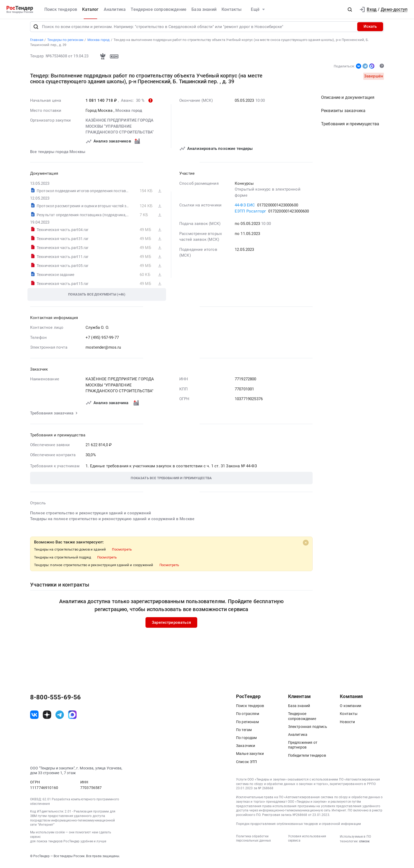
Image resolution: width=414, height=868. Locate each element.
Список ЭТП (247, 765)
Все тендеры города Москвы (58, 155)
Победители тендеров (307, 759)
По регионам (247, 725)
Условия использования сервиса (307, 842)
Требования (350, 128)
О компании (351, 709)
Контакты (232, 9)
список (364, 845)
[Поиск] (36, 30)
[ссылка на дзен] (47, 718)
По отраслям (248, 717)
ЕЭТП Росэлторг (250, 215)
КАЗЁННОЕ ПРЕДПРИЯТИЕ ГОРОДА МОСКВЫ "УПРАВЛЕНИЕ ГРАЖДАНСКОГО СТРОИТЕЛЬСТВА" (120, 130)
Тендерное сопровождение (159, 9)
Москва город (129, 114)
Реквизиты (343, 114)
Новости (347, 725)
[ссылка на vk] (34, 718)
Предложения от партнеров (303, 749)
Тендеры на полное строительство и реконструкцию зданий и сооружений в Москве (112, 523)
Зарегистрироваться (171, 626)
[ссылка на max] (72, 718)
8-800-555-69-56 (55, 701)
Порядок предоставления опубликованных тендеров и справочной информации (298, 827)
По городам (246, 741)
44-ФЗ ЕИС (245, 209)
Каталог (90, 9)
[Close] (306, 546)
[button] (350, 10)
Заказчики (246, 749)
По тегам (244, 733)
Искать (370, 30)
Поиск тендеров (61, 9)
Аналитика (115, 9)
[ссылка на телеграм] (60, 718)
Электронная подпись (308, 730)
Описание (348, 101)
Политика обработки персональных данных (253, 842)
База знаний (204, 9)
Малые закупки (250, 757)
